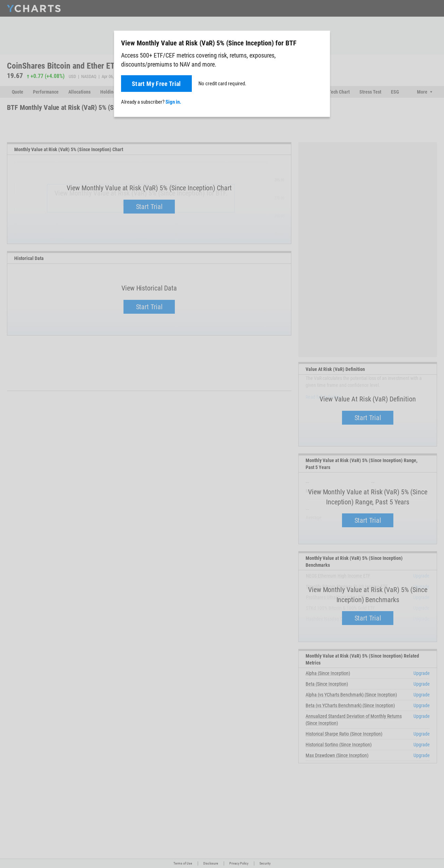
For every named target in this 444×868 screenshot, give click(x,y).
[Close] (322, 42)
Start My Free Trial (156, 84)
